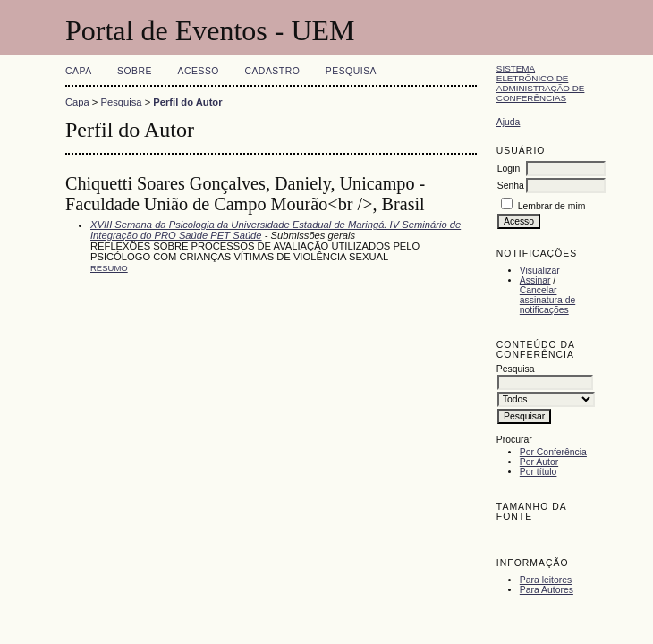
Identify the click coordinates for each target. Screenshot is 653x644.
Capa (79, 71)
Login (509, 169)
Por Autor (539, 462)
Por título (539, 472)
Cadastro (272, 71)
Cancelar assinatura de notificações (547, 300)
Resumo (109, 268)
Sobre (135, 71)
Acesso (199, 71)
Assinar (535, 280)
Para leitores (546, 580)
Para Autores (547, 590)
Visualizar (540, 271)
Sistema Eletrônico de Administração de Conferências (541, 83)
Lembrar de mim (552, 206)
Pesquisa (351, 71)
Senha (511, 186)
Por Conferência (553, 452)
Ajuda (509, 122)
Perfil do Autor (187, 102)
